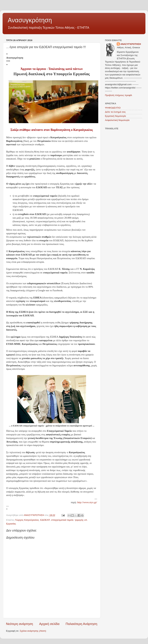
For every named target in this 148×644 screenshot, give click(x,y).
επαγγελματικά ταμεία (62, 520)
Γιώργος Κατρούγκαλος (27, 520)
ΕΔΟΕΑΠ (45, 520)
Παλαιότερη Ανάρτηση (81, 624)
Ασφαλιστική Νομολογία (117, 120)
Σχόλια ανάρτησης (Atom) (33, 631)
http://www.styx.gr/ (87, 502)
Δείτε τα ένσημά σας (115, 112)
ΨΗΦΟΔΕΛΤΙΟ (113, 108)
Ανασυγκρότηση (30, 20)
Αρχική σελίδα (49, 624)
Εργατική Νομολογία (115, 116)
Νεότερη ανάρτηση (20, 624)
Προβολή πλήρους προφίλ (118, 95)
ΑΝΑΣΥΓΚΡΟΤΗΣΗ (131, 44)
